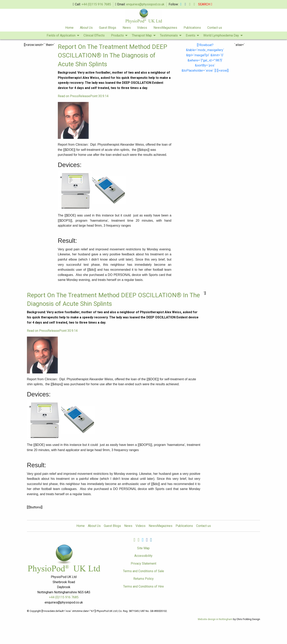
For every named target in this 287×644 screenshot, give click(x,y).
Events (191, 35)
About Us (86, 28)
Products (117, 35)
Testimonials (169, 35)
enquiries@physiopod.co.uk (145, 4)
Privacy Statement (143, 563)
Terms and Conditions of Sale (143, 571)
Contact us (215, 28)
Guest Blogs (108, 28)
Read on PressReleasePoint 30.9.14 (83, 96)
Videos (142, 28)
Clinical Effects (94, 35)
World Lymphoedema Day (221, 35)
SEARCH (205, 4)
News (127, 28)
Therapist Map (142, 35)
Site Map (143, 548)
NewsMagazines (165, 28)
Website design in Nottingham (215, 619)
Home (69, 28)
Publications (192, 28)
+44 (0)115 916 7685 (96, 4)
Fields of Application (61, 35)
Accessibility (143, 556)
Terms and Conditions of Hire (143, 586)
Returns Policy (143, 579)
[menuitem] (69, 28)
